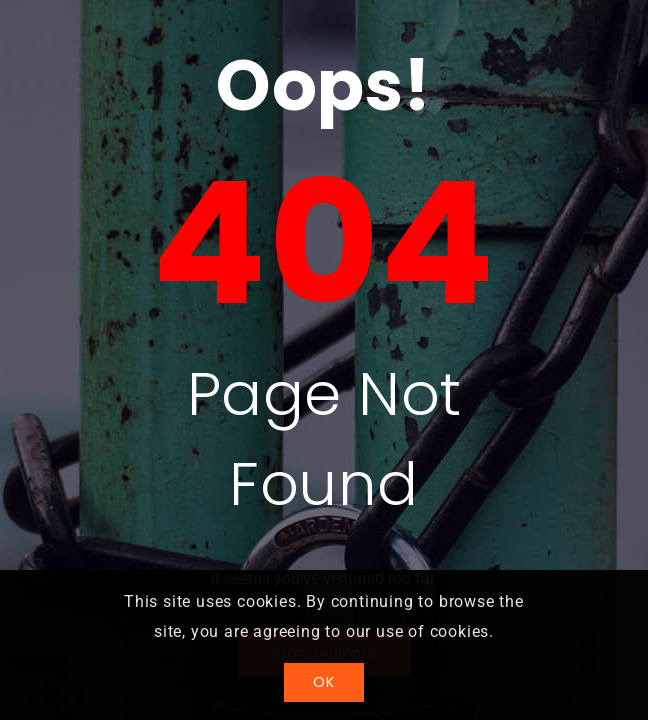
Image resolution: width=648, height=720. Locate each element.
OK (323, 682)
